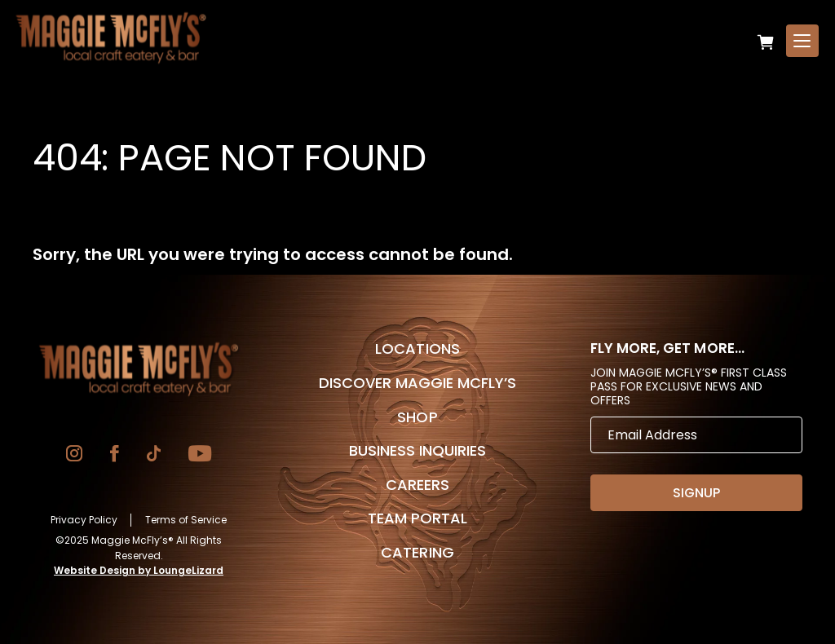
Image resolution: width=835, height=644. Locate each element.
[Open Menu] (802, 41)
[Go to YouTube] (200, 455)
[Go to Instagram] (74, 455)
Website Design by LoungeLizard (139, 570)
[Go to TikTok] (154, 455)
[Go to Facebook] (115, 455)
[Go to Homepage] (139, 369)
